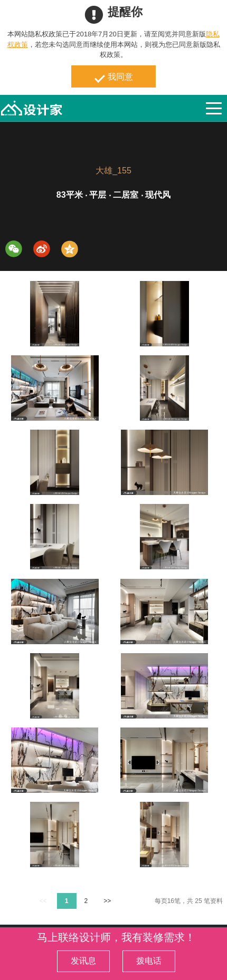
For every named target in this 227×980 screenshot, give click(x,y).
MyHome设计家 (32, 109)
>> (107, 901)
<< (43, 901)
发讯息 (83, 961)
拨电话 (149, 961)
